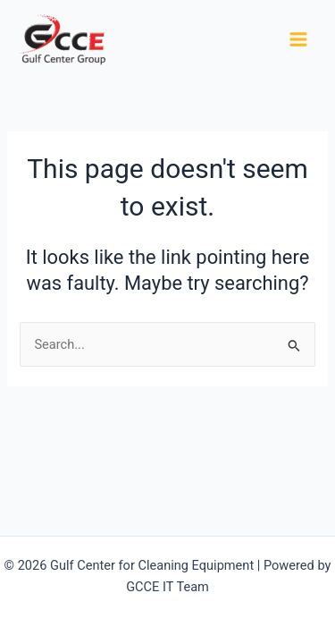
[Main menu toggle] (298, 39)
